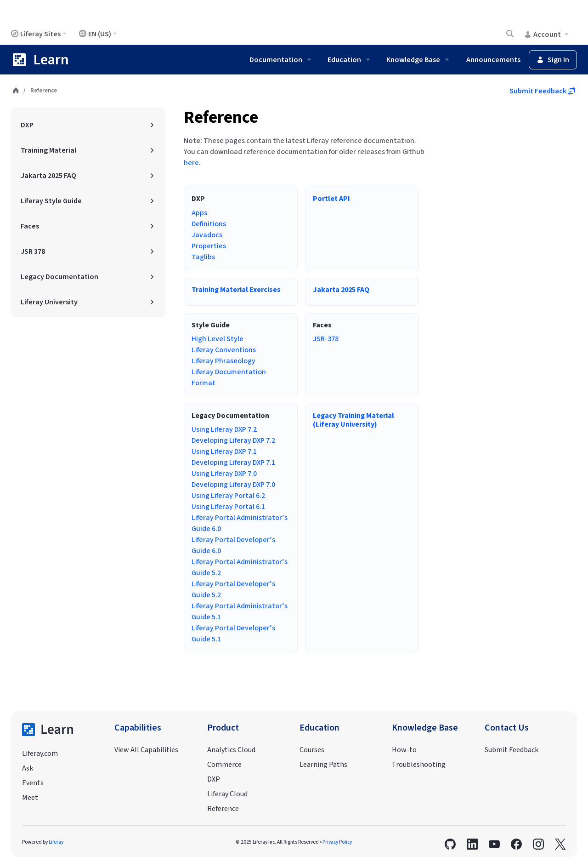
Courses (312, 750)
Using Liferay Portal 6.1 (228, 507)
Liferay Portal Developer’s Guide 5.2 (233, 589)
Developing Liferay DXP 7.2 (233, 440)
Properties (209, 246)
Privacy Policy (337, 842)
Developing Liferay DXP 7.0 (233, 485)
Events (33, 783)
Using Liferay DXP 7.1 (224, 451)
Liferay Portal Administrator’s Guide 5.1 (240, 611)
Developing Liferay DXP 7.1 (233, 463)
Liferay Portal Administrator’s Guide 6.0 (240, 523)
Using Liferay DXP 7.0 (224, 474)
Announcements (493, 60)
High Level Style (218, 339)
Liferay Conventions (224, 350)
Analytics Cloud (231, 750)
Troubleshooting (419, 765)
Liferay (56, 842)
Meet (30, 798)
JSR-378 (326, 339)
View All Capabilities (146, 750)
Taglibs (203, 257)
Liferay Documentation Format (229, 377)
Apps (199, 213)
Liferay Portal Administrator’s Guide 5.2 (240, 567)
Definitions (209, 224)
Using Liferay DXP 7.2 (224, 429)
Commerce (224, 765)
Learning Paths (323, 765)
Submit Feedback (542, 91)
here (191, 163)
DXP (214, 779)
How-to (404, 750)
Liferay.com (40, 754)
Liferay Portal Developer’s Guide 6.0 (233, 545)
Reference (221, 117)
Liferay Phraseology (223, 361)
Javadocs (207, 235)
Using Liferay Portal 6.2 (228, 496)
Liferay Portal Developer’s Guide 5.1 (233, 634)
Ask (28, 768)
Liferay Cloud (227, 794)
